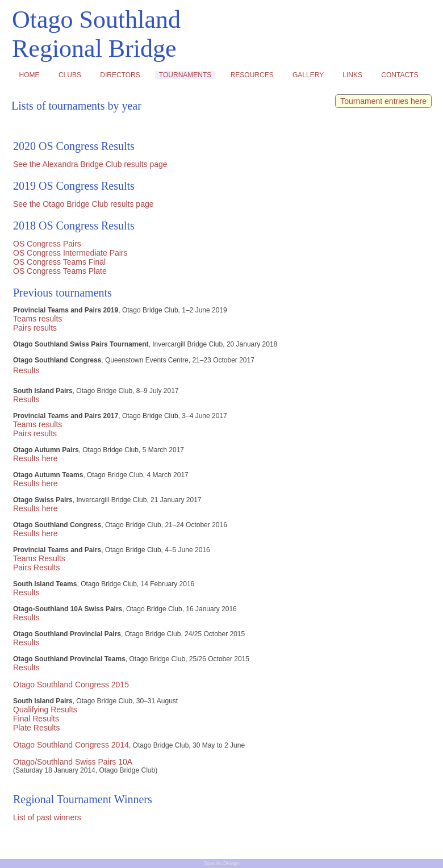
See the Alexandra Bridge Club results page (90, 164)
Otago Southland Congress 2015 (71, 685)
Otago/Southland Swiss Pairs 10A (73, 762)
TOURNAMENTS (185, 75)
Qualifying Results (45, 710)
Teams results (37, 319)
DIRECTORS (120, 75)
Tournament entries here (383, 101)
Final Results (36, 719)
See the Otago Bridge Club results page (83, 204)
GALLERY (308, 75)
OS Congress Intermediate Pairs (70, 253)
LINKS (353, 75)
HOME (29, 75)
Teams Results (39, 558)
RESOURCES (252, 75)
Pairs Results (36, 567)
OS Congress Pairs (47, 244)
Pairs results (35, 328)
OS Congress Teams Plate (60, 271)
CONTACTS (400, 75)
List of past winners (47, 817)
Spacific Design (221, 863)
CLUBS (70, 75)
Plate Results (36, 728)
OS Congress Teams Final (59, 262)
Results (26, 370)
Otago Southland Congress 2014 (71, 745)
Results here (35, 458)
